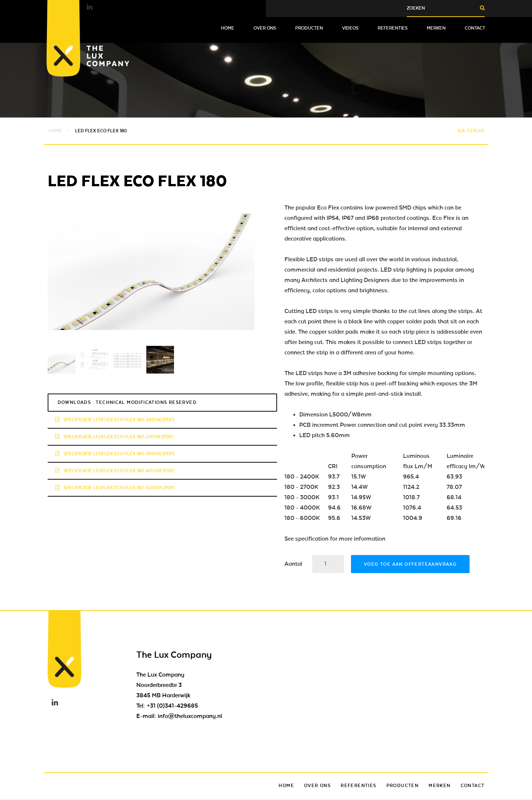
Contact (475, 28)
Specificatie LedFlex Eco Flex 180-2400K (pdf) (115, 420)
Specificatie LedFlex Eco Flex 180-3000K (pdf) (115, 454)
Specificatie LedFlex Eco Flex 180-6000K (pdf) (115, 488)
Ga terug (471, 131)
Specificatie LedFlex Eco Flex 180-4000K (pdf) (115, 471)
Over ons (265, 28)
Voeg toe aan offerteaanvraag (410, 564)
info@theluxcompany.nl (190, 716)
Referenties (393, 28)
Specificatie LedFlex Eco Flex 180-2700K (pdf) (114, 437)
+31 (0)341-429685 (172, 706)
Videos (350, 28)
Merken (436, 28)
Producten (309, 28)
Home (228, 28)
